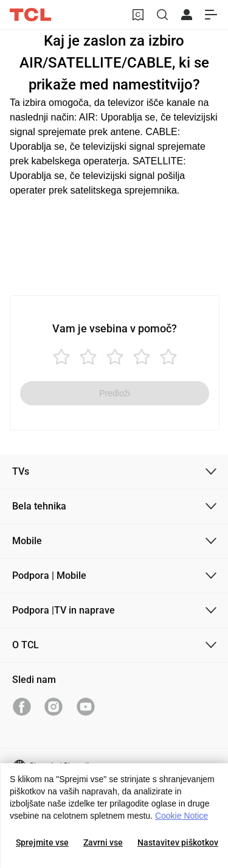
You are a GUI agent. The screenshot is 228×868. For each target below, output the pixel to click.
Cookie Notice (181, 816)
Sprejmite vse (42, 842)
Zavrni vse (103, 842)
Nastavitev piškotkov (178, 842)
